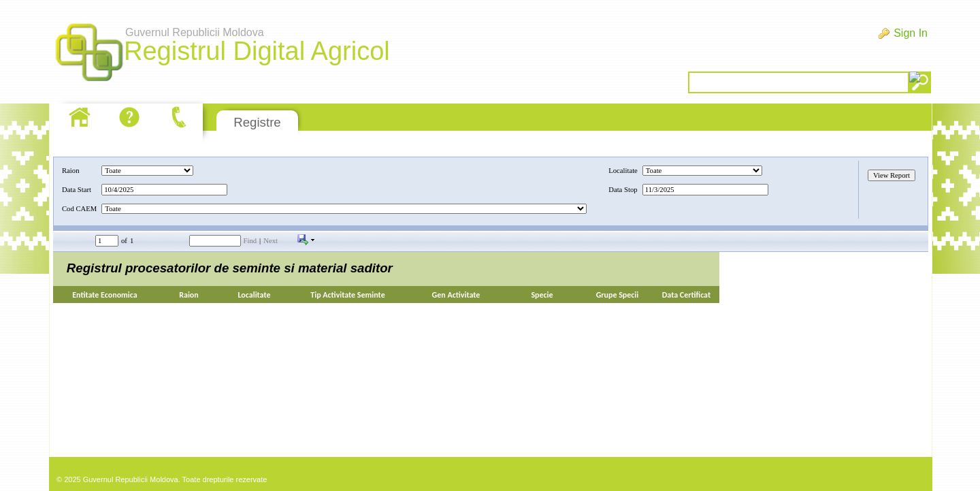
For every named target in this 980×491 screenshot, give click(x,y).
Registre (257, 122)
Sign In (911, 33)
